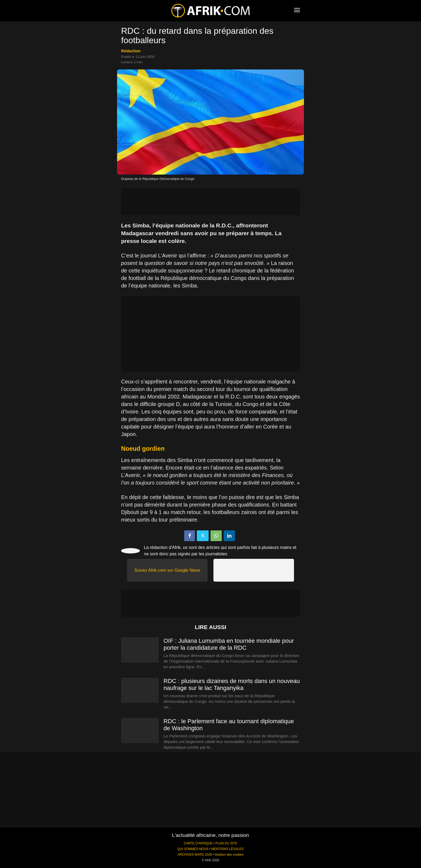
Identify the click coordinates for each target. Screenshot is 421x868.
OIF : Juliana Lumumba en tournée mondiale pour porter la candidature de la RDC (229, 644)
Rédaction (131, 51)
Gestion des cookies (229, 855)
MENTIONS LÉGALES (227, 849)
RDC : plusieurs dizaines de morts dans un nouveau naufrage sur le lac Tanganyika (232, 684)
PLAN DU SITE (226, 843)
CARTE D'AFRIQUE (198, 843)
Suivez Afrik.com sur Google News (167, 570)
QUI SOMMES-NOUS (193, 849)
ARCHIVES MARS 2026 (195, 855)
